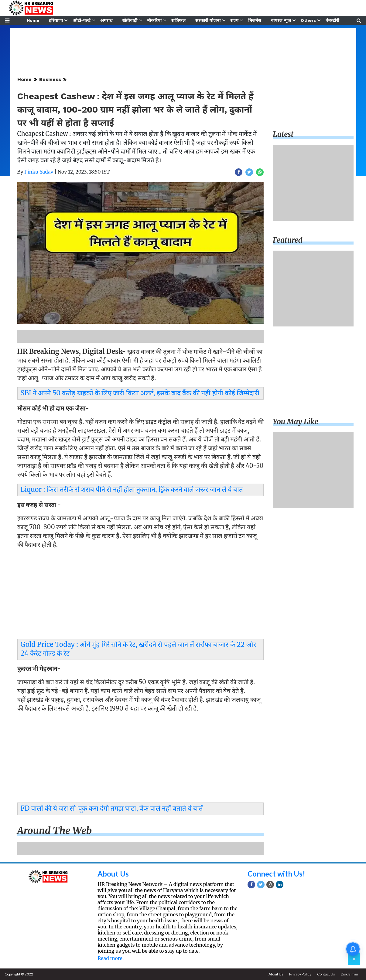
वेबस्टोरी (332, 20)
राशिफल (178, 20)
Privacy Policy (300, 974)
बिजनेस (255, 20)
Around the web (55, 831)
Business (50, 79)
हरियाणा (56, 20)
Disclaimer (350, 974)
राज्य (235, 20)
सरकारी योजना (208, 20)
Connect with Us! (276, 874)
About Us (113, 874)
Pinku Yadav (39, 172)
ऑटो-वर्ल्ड (82, 20)
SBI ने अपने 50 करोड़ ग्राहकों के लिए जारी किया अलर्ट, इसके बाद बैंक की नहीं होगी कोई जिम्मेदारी (140, 393)
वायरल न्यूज (281, 20)
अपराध (106, 20)
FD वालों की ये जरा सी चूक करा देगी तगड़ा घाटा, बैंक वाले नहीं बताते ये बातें (112, 808)
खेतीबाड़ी (130, 20)
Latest (283, 134)
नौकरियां (155, 20)
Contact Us (326, 974)
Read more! (111, 958)
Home (33, 20)
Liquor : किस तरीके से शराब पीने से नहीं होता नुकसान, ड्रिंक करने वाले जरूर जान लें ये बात (132, 489)
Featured (288, 240)
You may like (296, 422)
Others (308, 20)
